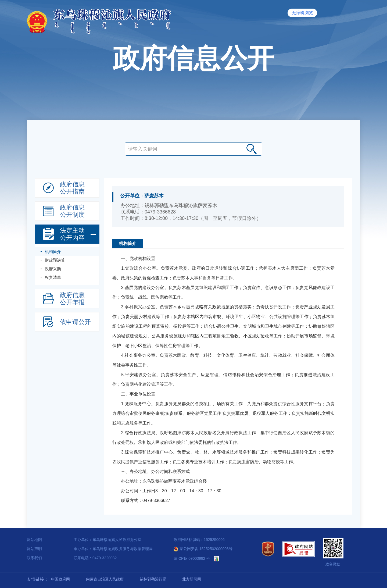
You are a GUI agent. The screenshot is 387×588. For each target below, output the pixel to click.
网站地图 (34, 540)
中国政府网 (60, 579)
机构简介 (53, 252)
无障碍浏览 (302, 13)
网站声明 (34, 549)
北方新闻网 (192, 579)
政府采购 (53, 269)
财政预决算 (55, 260)
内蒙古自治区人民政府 (105, 579)
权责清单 (53, 277)
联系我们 (34, 558)
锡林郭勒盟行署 (153, 579)
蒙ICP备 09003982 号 (192, 558)
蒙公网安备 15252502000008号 (203, 549)
